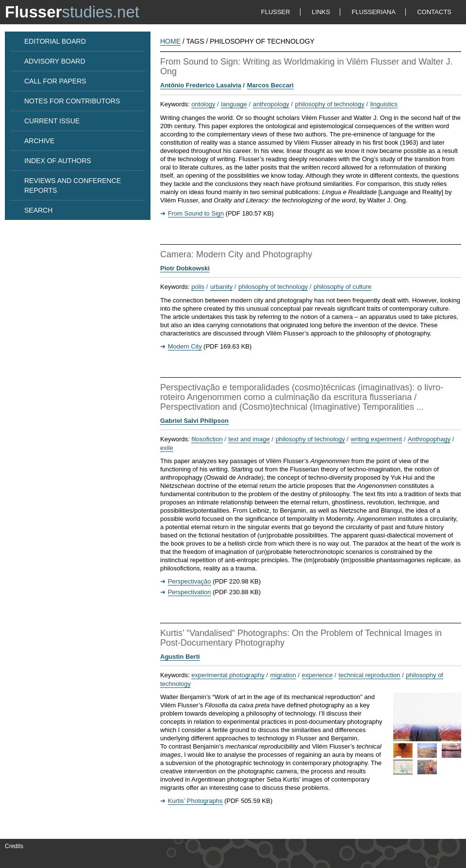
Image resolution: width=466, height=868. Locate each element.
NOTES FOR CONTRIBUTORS (72, 101)
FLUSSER (276, 12)
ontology (203, 104)
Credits (14, 846)
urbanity (221, 287)
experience (317, 675)
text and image (249, 439)
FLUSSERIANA (374, 12)
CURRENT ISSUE (52, 121)
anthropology (271, 104)
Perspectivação (190, 581)
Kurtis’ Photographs (195, 801)
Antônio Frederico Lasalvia (201, 85)
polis (198, 287)
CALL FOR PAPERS (55, 81)
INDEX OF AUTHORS (58, 161)
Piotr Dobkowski (185, 268)
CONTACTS (434, 12)
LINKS (321, 12)
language (234, 104)
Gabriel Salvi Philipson (194, 421)
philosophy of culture (342, 287)
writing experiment (377, 439)
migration (283, 675)
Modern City (185, 346)
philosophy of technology (330, 104)
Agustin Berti (180, 657)
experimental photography (228, 675)
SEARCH (38, 210)
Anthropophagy (429, 439)
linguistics (384, 104)
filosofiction (207, 439)
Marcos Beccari (270, 85)
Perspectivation (190, 592)
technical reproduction (369, 675)
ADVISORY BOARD (55, 61)
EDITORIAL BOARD (55, 41)
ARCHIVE (39, 141)
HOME (170, 41)
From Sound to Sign (196, 213)
